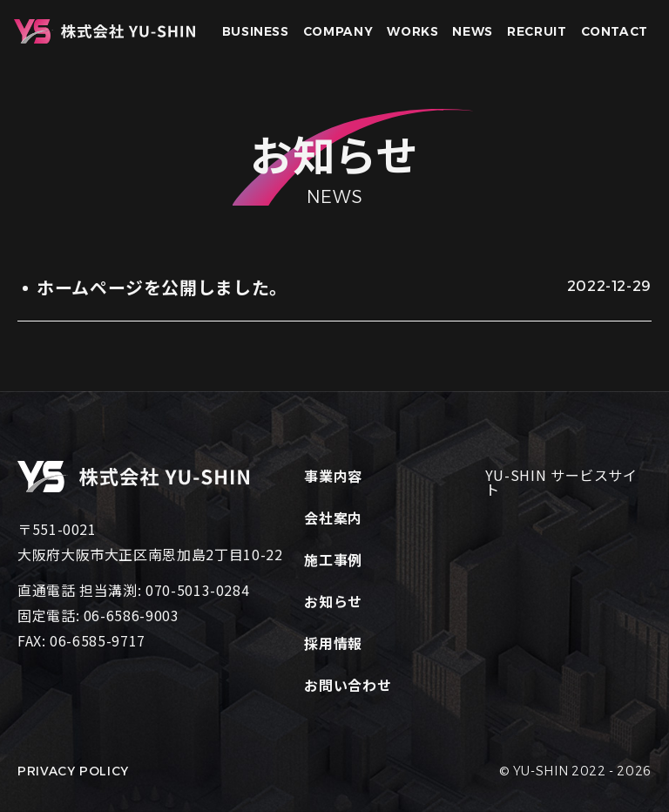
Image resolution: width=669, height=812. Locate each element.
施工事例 (333, 559)
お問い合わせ (348, 685)
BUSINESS (256, 31)
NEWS (473, 31)
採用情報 (333, 643)
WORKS (412, 31)
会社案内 (333, 518)
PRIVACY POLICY (73, 771)
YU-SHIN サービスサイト (561, 482)
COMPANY (338, 31)
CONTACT (615, 31)
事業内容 (333, 476)
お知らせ (333, 601)
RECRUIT (537, 31)
